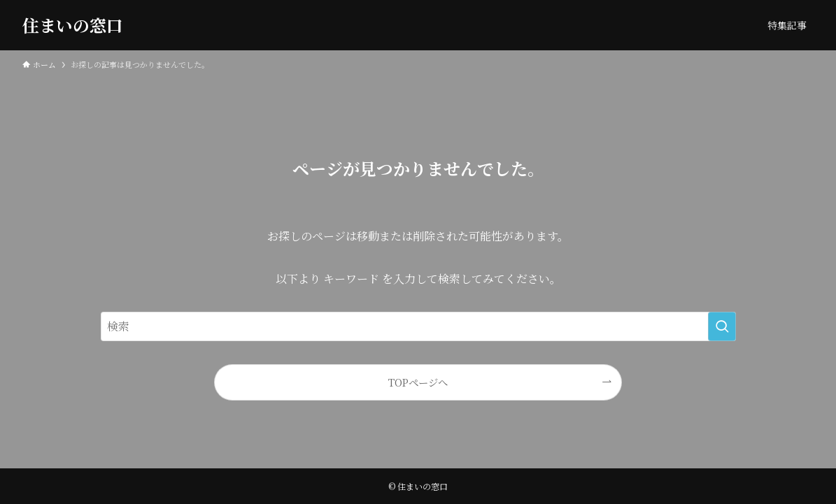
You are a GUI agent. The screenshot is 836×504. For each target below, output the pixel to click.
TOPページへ (418, 382)
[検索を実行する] (722, 326)
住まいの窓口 (73, 25)
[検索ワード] (418, 326)
